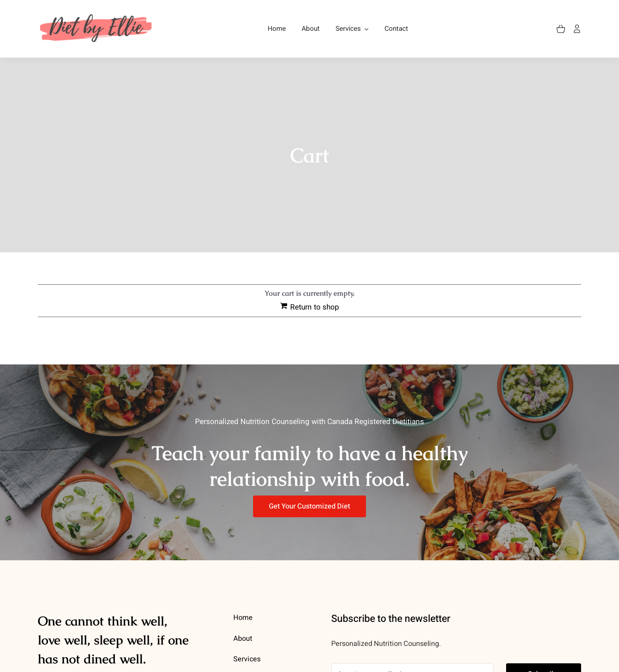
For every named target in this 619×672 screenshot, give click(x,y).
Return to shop (315, 307)
